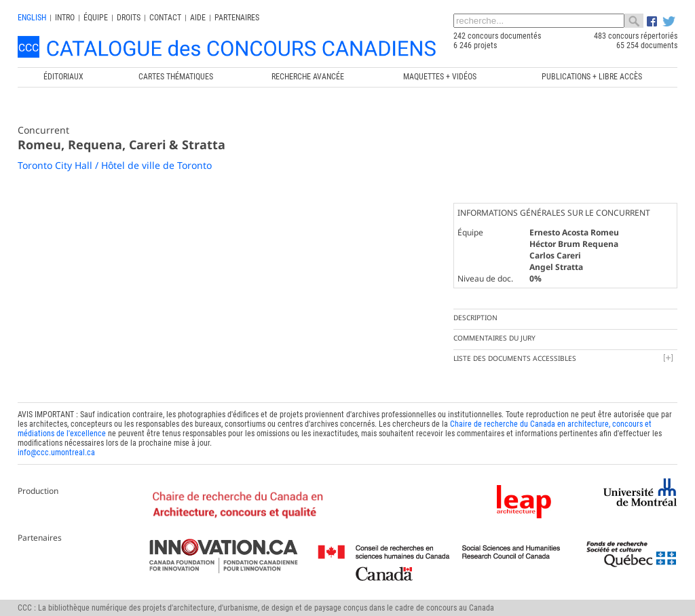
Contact (165, 18)
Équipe (96, 18)
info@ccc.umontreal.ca (56, 453)
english (32, 18)
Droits (129, 18)
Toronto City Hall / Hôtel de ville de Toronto (115, 165)
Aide (198, 18)
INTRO (65, 18)
